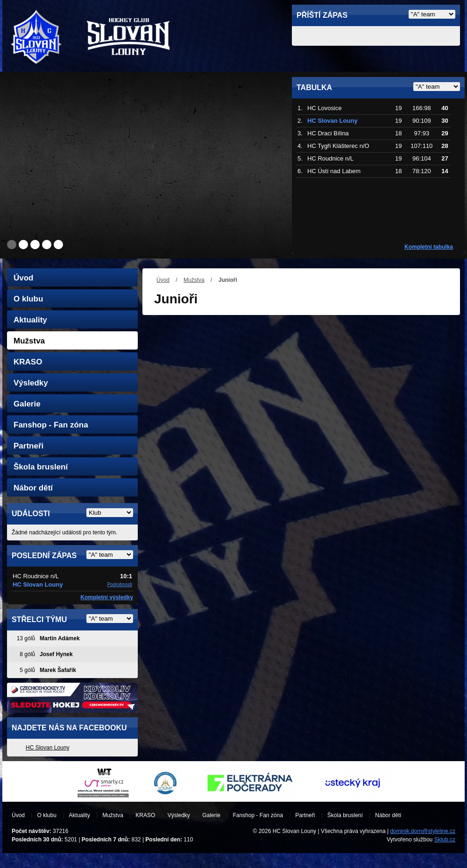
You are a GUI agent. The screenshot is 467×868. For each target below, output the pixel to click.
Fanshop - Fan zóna (51, 425)
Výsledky (31, 383)
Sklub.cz (445, 840)
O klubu (28, 299)
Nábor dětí (33, 488)
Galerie (27, 404)
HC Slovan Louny (47, 748)
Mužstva (194, 280)
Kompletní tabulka (429, 247)
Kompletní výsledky (107, 597)
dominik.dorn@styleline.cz (423, 831)
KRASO (28, 362)
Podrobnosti (120, 584)
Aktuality (30, 320)
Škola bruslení (41, 467)
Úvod (163, 280)
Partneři (28, 446)
